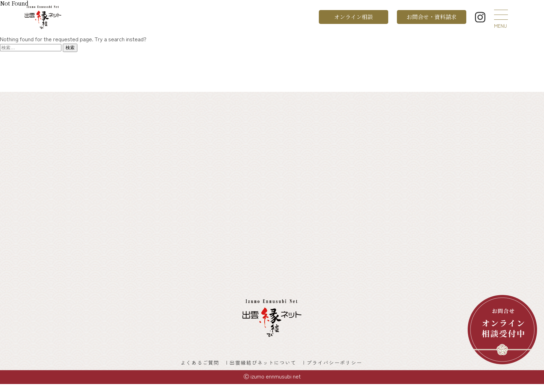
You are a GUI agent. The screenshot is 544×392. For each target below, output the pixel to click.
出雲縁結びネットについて (264, 367)
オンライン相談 (354, 17)
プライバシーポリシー (346, 367)
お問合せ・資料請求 (432, 17)
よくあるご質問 (192, 367)
